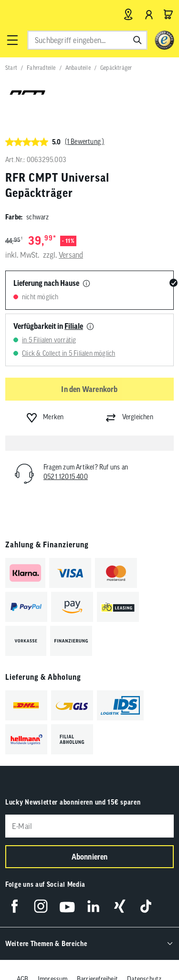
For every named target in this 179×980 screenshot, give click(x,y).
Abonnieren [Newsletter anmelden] (90, 857)
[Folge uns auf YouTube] (67, 906)
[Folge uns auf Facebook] (15, 906)
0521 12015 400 (66, 477)
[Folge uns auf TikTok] (146, 906)
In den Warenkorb (89, 389)
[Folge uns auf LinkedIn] (93, 906)
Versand (71, 255)
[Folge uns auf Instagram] (41, 906)
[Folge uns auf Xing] (120, 906)
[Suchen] (137, 40)
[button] (12, 40)
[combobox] (87, 40)
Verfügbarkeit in (48, 326)
